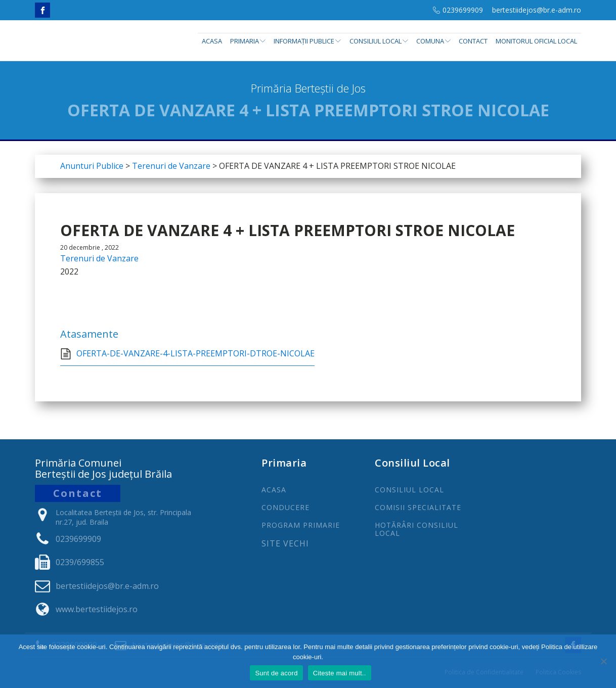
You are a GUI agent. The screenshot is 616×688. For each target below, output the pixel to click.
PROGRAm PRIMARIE (301, 525)
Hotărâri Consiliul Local (416, 529)
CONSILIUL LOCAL (409, 490)
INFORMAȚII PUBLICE (307, 41)
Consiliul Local (379, 41)
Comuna (433, 41)
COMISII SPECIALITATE (418, 507)
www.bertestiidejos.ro (97, 609)
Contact (473, 41)
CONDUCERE (285, 507)
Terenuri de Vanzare (99, 258)
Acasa (212, 41)
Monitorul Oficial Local (536, 41)
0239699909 (463, 10)
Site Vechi (285, 544)
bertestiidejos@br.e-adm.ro (537, 10)
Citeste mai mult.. (340, 673)
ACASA (274, 490)
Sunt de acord (276, 673)
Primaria (248, 41)
